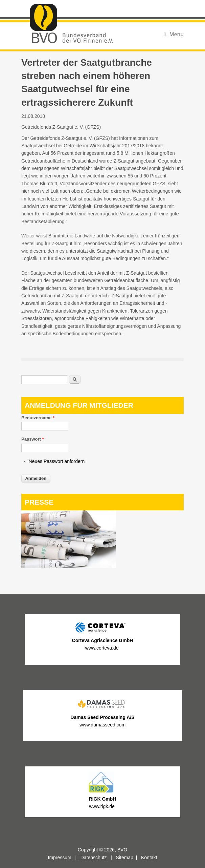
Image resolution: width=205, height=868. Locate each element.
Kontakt (149, 858)
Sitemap (125, 858)
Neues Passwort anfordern (57, 461)
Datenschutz (94, 858)
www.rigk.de (102, 806)
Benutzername (38, 418)
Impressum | (64, 858)
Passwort (32, 439)
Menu (174, 34)
